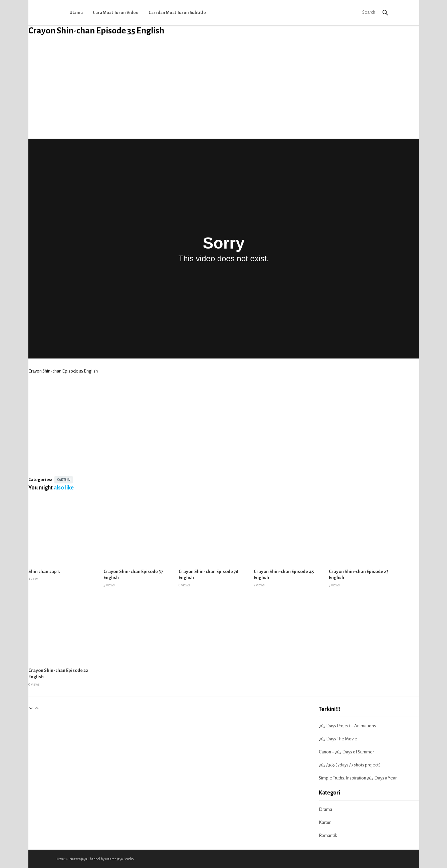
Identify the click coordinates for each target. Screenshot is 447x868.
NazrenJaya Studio (119, 859)
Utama (76, 13)
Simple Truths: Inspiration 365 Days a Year (358, 778)
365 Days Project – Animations (347, 726)
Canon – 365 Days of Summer (346, 752)
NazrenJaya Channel (85, 859)
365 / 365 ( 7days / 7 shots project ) (350, 765)
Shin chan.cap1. (44, 571)
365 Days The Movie (338, 739)
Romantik (328, 835)
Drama (325, 809)
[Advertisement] (224, 92)
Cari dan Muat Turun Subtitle (177, 13)
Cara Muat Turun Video (116, 13)
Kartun (64, 480)
